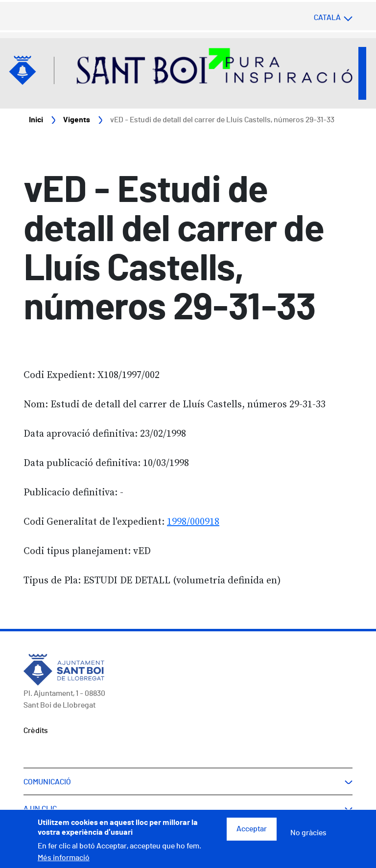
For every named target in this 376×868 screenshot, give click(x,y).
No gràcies (308, 837)
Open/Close (362, 73)
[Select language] (314, 18)
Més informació (64, 862)
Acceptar (252, 833)
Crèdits (36, 731)
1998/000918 (193, 522)
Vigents (77, 120)
